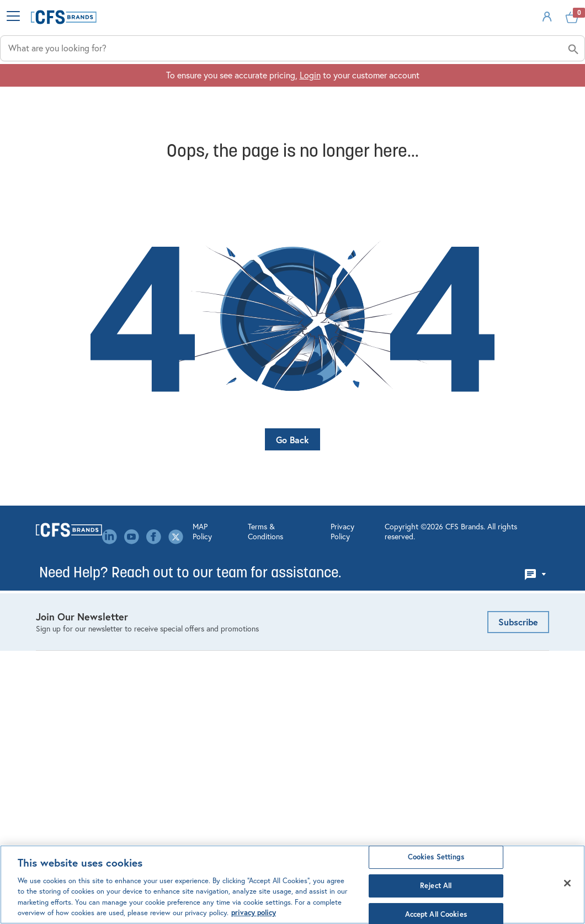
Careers (183, 594)
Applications (331, 89)
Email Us (451, 577)
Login (310, 122)
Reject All (436, 886)
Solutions (441, 89)
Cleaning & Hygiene (73, 594)
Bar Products (60, 577)
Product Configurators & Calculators (347, 617)
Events (181, 628)
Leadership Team (200, 674)
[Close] (567, 883)
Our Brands (189, 725)
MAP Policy (171, 806)
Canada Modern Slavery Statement (213, 748)
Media (180, 708)
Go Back (292, 461)
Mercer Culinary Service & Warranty (349, 680)
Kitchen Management (76, 628)
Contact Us (190, 611)
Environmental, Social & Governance (213, 651)
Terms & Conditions (240, 806)
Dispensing (57, 611)
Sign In (512, 35)
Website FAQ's (328, 640)
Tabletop (52, 697)
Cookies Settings (436, 857)
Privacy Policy (314, 806)
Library (181, 691)
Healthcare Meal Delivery (83, 662)
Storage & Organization (81, 679)
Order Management (337, 594)
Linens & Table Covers (77, 645)
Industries (218, 89)
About (536, 89)
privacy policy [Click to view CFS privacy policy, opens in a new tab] (254, 913)
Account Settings (333, 577)
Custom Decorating (337, 657)
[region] (292, 885)
